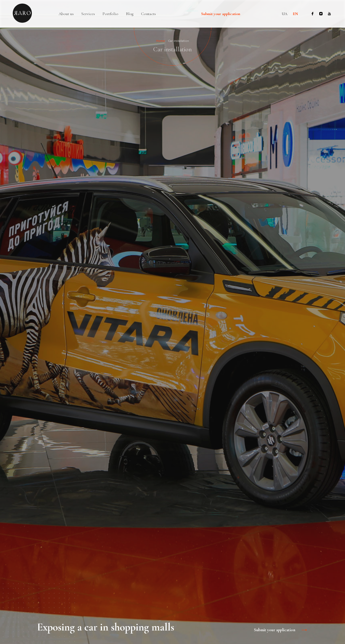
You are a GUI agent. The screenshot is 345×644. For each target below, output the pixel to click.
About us (66, 14)
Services (88, 14)
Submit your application (221, 14)
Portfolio (110, 14)
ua (285, 14)
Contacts (148, 14)
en (295, 14)
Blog (130, 14)
